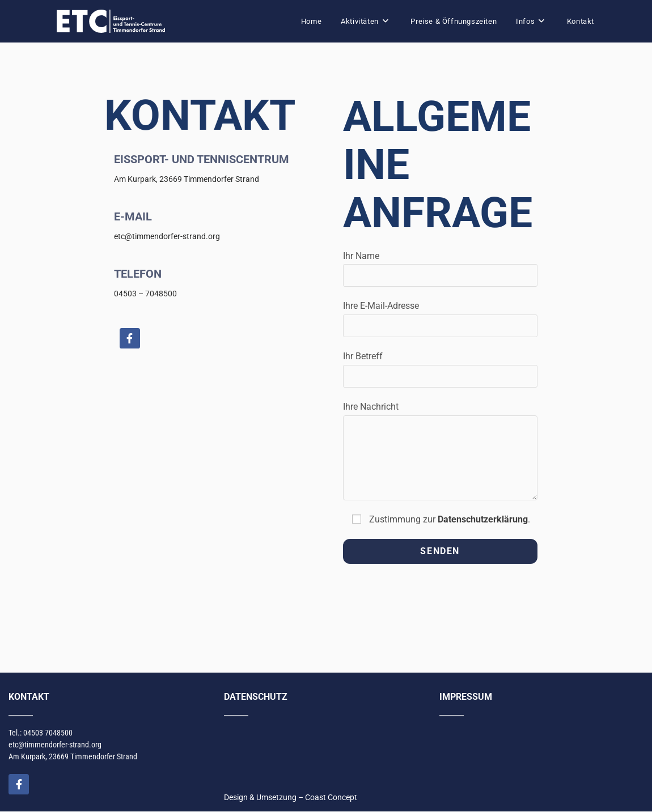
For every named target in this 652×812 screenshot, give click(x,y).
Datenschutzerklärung (483, 519)
